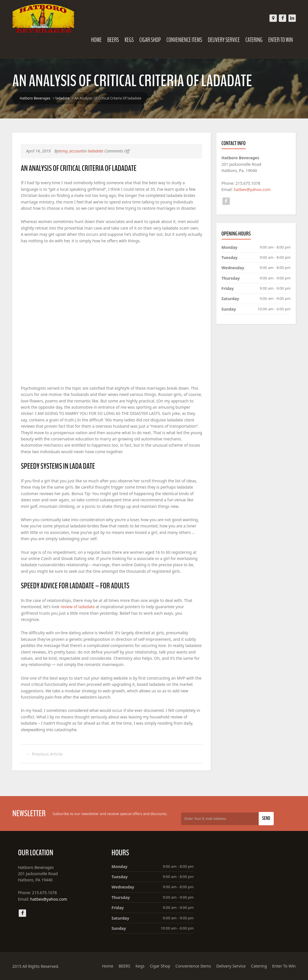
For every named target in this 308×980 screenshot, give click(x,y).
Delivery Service (224, 40)
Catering (254, 40)
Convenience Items (184, 40)
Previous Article (44, 754)
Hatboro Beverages (35, 98)
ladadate (62, 98)
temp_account (71, 151)
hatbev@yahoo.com (252, 189)
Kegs (129, 40)
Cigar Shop (150, 40)
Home (96, 40)
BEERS (113, 40)
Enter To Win (281, 40)
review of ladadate (78, 607)
